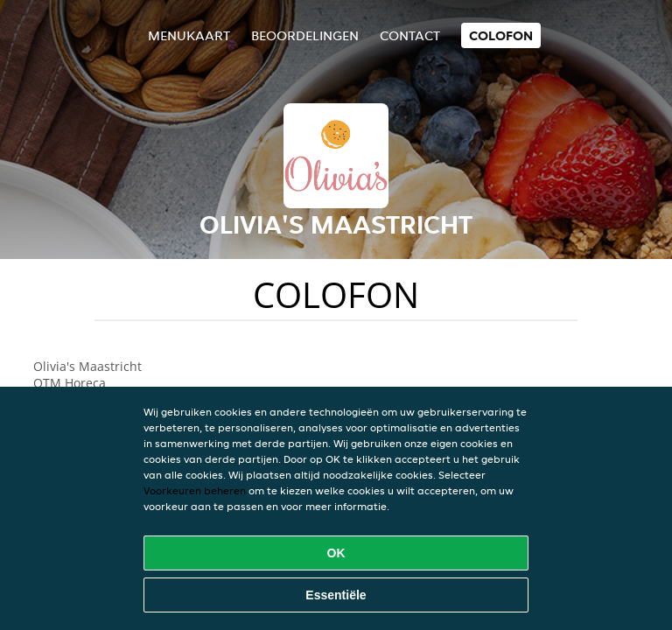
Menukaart (189, 35)
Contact (410, 35)
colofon (501, 35)
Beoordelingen (305, 35)
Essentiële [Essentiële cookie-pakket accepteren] (336, 595)
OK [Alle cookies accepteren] (336, 553)
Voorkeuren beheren (195, 490)
